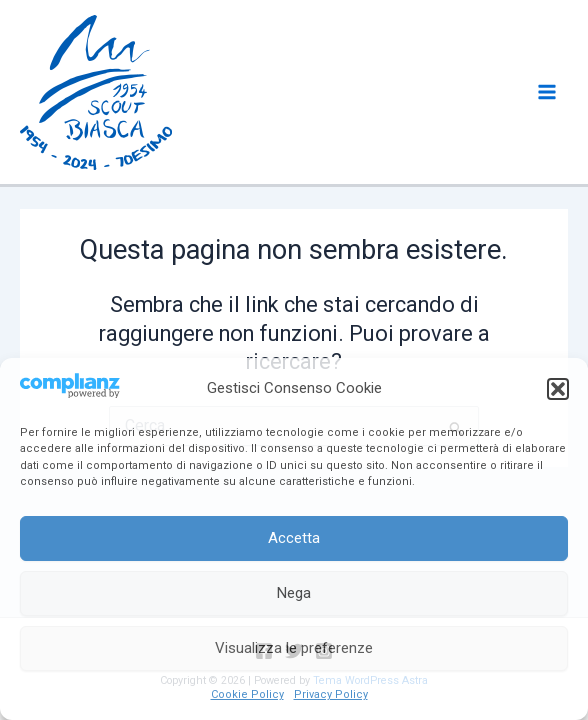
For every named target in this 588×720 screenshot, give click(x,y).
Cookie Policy (247, 694)
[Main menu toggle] (547, 92)
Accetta (294, 538)
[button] (558, 389)
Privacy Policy (331, 694)
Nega (294, 593)
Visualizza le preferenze (294, 648)
